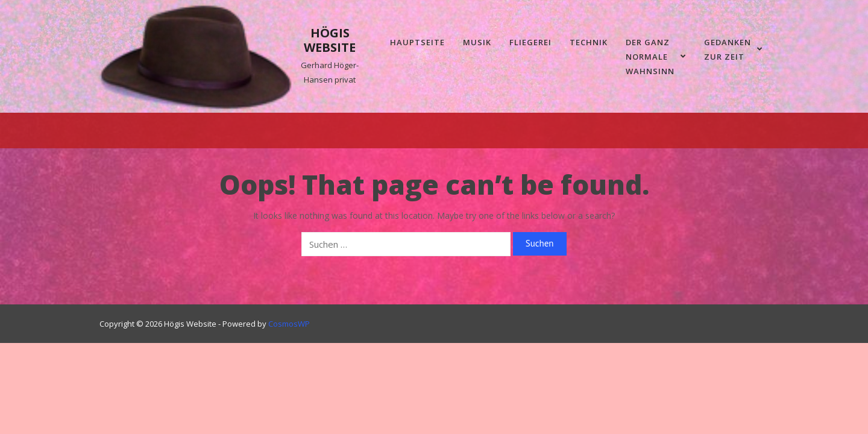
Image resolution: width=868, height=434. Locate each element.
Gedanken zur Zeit (733, 49)
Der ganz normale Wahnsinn (656, 57)
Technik (589, 42)
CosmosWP (289, 324)
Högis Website (330, 40)
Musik (477, 42)
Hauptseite (417, 42)
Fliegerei (530, 42)
